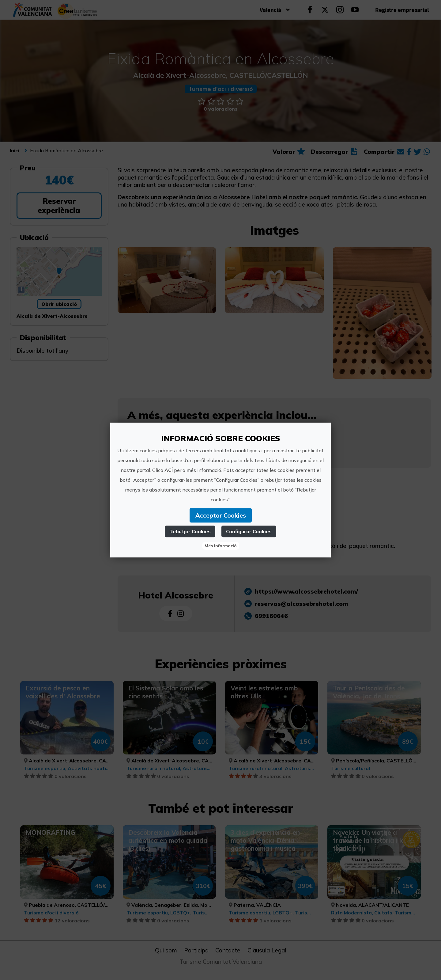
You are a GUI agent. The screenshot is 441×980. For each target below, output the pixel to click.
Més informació (221, 546)
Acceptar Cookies (221, 515)
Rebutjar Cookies (190, 531)
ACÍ (169, 470)
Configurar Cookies (249, 531)
